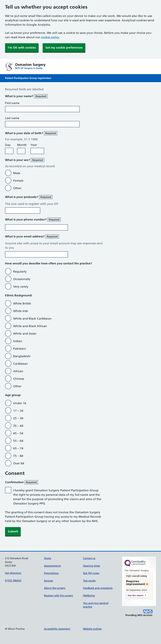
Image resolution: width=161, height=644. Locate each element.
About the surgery (55, 588)
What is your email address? (32, 237)
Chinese (19, 379)
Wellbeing (89, 596)
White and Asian (25, 334)
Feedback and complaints (98, 588)
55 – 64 (18, 441)
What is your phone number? (33, 220)
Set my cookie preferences (64, 48)
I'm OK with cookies (22, 48)
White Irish (21, 311)
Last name (12, 118)
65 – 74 (18, 448)
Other (17, 188)
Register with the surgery (59, 596)
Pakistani (19, 349)
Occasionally (22, 279)
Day (8, 145)
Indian (18, 341)
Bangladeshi (22, 356)
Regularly (20, 272)
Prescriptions (51, 573)
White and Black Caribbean (32, 319)
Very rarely (21, 287)
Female (18, 181)
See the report (135, 595)
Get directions (13, 573)
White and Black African (30, 326)
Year (34, 145)
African (18, 371)
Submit (13, 531)
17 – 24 (18, 411)
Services (49, 581)
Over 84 (19, 463)
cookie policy (50, 37)
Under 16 (20, 403)
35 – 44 (18, 426)
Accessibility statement (57, 629)
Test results (89, 581)
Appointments (52, 566)
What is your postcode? (29, 197)
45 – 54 (18, 433)
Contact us (89, 558)
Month (22, 145)
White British (22, 304)
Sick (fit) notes (91, 573)
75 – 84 (18, 456)
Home (48, 558)
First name (12, 103)
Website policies (92, 629)
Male (17, 173)
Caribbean (21, 364)
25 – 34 (18, 418)
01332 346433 (13, 581)
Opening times (92, 566)
